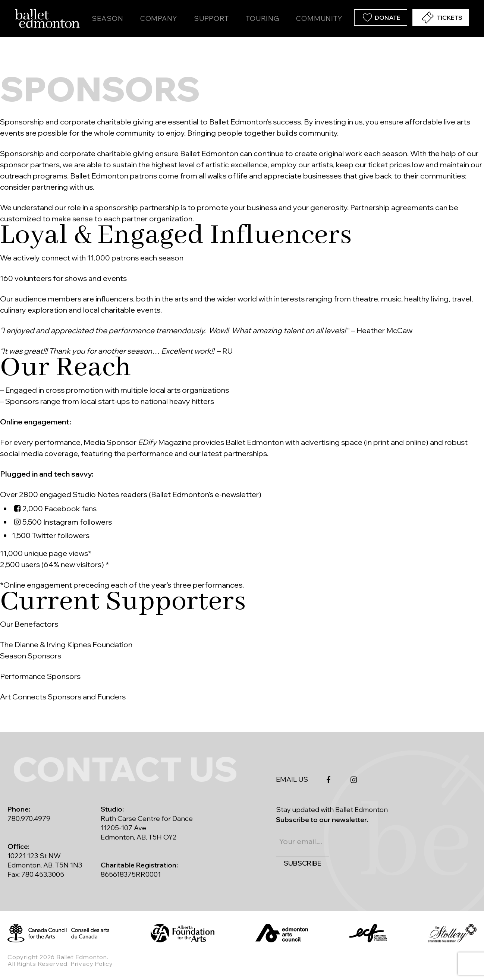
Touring (263, 18)
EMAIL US (292, 779)
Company (159, 18)
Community (319, 18)
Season (107, 18)
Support (211, 18)
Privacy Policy (92, 964)
